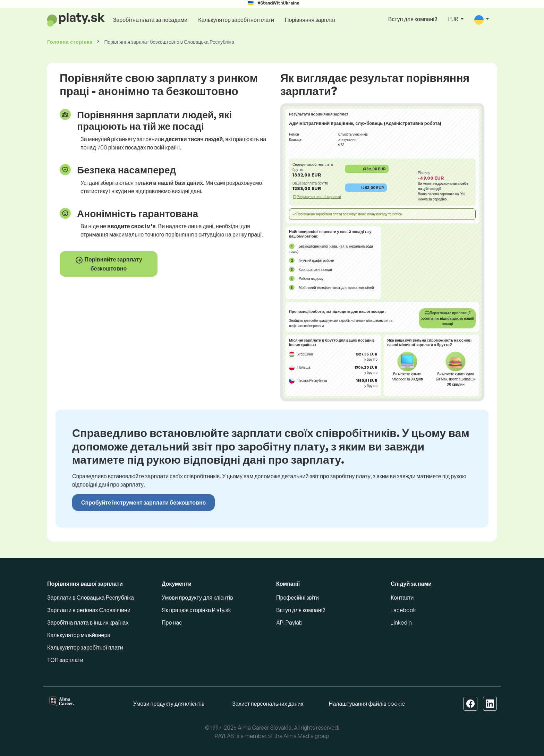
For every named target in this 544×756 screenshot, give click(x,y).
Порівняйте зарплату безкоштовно (108, 264)
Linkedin (401, 622)
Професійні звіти (297, 598)
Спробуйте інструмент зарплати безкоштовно (143, 502)
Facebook (403, 610)
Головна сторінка (70, 42)
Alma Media (299, 736)
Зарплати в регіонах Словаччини (89, 610)
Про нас (172, 622)
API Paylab (289, 622)
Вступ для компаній (413, 19)
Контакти (402, 598)
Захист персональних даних (268, 704)
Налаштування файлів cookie (367, 704)
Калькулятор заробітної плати (236, 20)
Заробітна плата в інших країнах (88, 622)
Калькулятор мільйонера (79, 635)
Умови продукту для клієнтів (197, 598)
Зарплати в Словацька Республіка (91, 598)
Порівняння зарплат (310, 20)
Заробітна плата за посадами (150, 20)
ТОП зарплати (65, 660)
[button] (482, 20)
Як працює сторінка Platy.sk (196, 610)
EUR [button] (454, 19)
